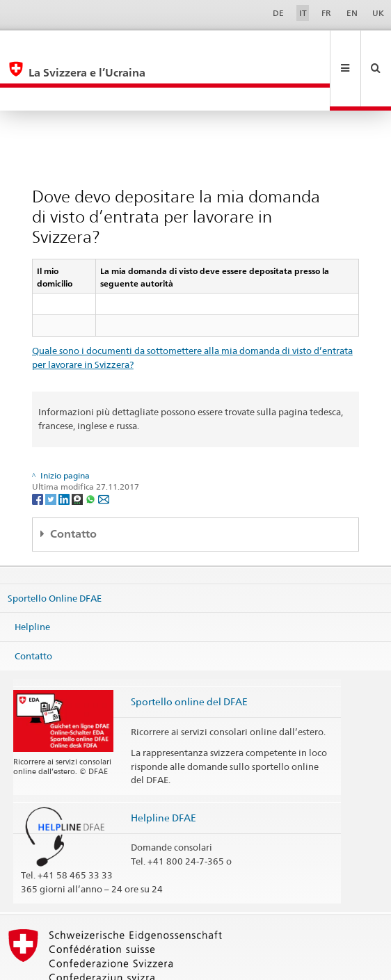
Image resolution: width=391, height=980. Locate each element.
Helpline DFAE (163, 771)
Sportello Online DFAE (55, 551)
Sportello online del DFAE (189, 655)
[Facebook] (39, 452)
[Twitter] (52, 452)
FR (326, 13)
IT (303, 13)
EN (352, 13)
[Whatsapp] (91, 452)
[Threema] (78, 452)
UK (378, 13)
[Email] (104, 452)
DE (278, 13)
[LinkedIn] (65, 452)
